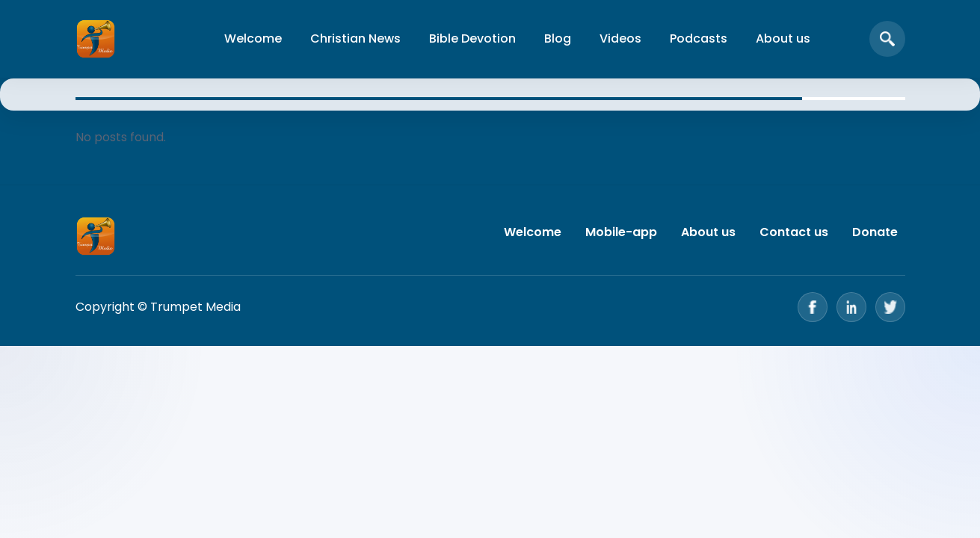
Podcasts (699, 38)
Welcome (253, 38)
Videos (620, 38)
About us (783, 38)
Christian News (355, 38)
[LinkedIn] (851, 307)
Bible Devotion (472, 38)
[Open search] (887, 39)
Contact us (794, 232)
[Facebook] (813, 307)
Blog (558, 38)
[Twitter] (890, 307)
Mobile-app (621, 232)
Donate (875, 232)
